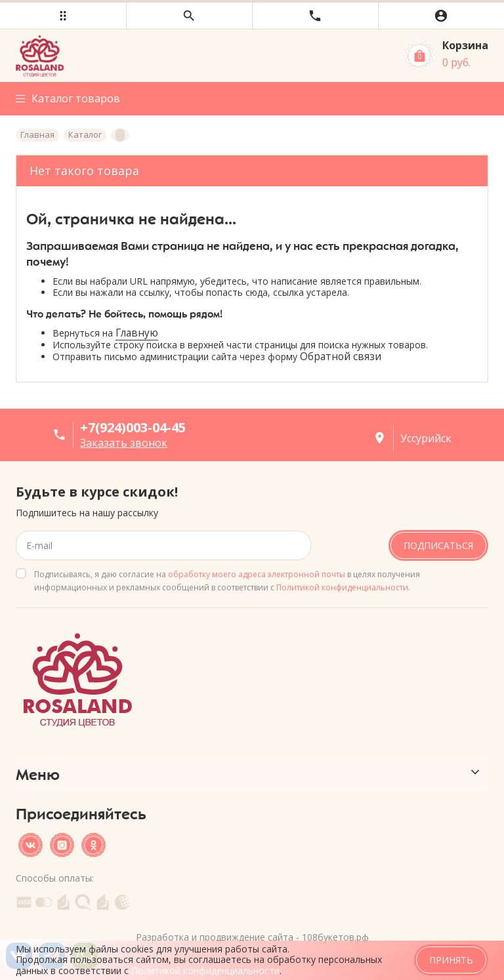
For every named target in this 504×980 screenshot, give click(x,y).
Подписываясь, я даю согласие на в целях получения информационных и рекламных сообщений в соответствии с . (227, 580)
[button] (63, 16)
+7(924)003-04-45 (133, 427)
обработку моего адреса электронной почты (257, 574)
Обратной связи (341, 357)
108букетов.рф (335, 936)
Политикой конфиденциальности (342, 587)
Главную (137, 333)
